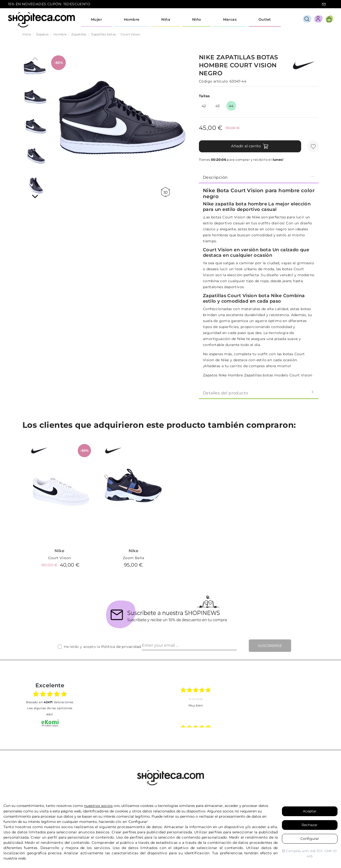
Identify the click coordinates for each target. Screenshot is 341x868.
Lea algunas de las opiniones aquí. (50, 711)
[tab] (259, 177)
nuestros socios (98, 806)
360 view (165, 192)
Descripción (259, 177)
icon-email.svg (324, 4)
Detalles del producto (259, 393)
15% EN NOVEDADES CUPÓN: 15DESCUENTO (49, 4)
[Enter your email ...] (189, 646)
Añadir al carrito (250, 146)
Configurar (310, 839)
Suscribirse (270, 646)
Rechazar (310, 825)
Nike (60, 551)
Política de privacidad (121, 647)
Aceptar (310, 811)
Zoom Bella (133, 558)
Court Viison (60, 558)
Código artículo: (214, 81)
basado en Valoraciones (50, 702)
